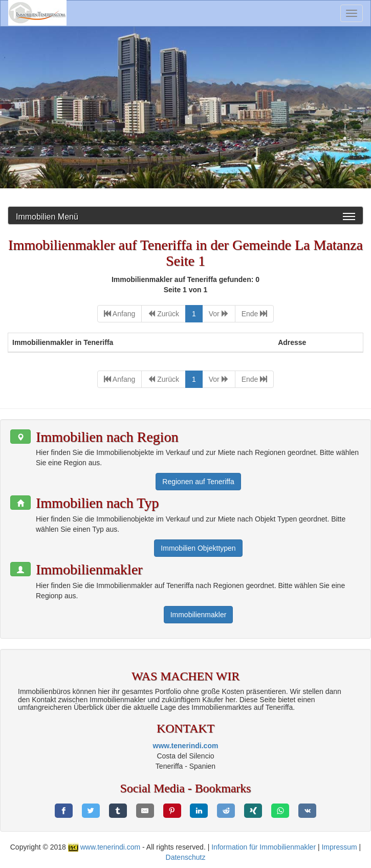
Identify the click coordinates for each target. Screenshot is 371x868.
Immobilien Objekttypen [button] (198, 548)
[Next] (219, 314)
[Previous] (163, 314)
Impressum (339, 847)
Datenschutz (186, 857)
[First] (120, 314)
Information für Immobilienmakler (264, 847)
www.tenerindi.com (186, 746)
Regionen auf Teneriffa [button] (198, 482)
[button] (20, 437)
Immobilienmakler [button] (199, 615)
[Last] (255, 314)
